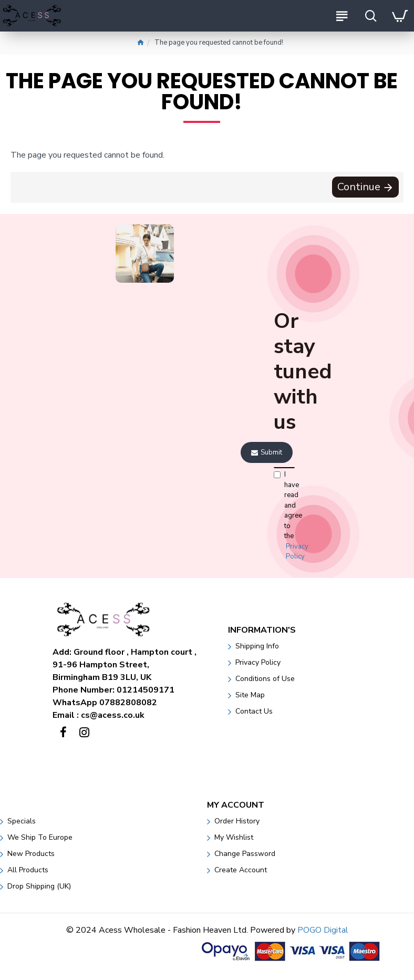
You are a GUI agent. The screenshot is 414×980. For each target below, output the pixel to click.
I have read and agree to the (283, 516)
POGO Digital (323, 930)
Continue (358, 187)
